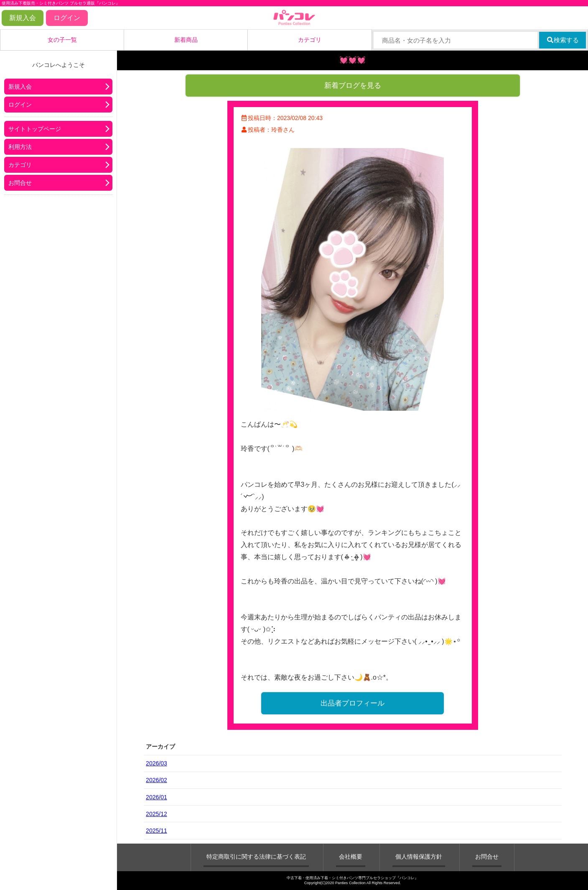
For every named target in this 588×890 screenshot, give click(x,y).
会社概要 (351, 857)
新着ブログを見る (353, 86)
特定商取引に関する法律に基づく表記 (256, 857)
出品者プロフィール (353, 703)
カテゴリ (310, 40)
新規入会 (23, 18)
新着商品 (186, 40)
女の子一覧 (62, 40)
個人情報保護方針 (419, 857)
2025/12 (157, 814)
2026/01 (157, 797)
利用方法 (20, 147)
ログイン (67, 18)
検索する (563, 40)
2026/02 (157, 780)
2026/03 (157, 763)
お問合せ (20, 183)
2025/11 (157, 831)
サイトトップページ (35, 129)
